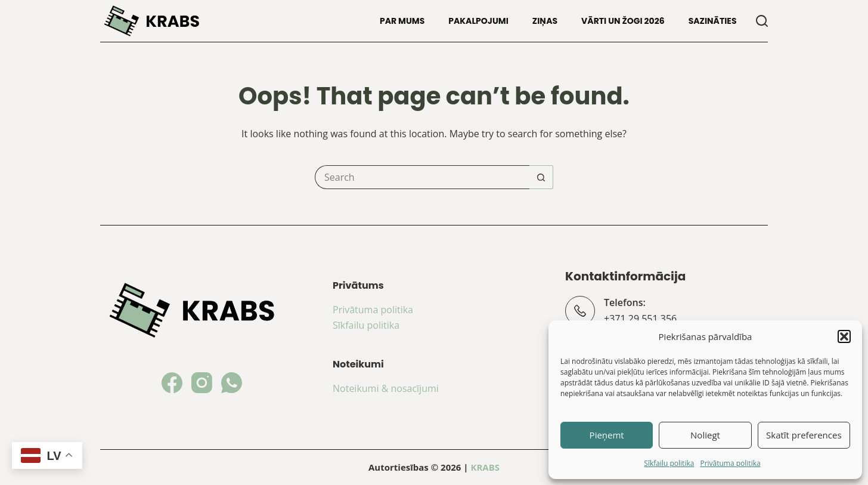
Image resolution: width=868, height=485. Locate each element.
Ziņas (545, 21)
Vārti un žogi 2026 (623, 21)
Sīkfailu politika (669, 463)
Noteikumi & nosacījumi (386, 388)
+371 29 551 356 (640, 319)
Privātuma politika (730, 463)
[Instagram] (202, 383)
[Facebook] (172, 383)
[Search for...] (422, 177)
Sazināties (713, 21)
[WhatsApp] (232, 383)
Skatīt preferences (804, 435)
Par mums (402, 21)
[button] (844, 336)
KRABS (485, 467)
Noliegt (705, 435)
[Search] (762, 21)
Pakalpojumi (478, 21)
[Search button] (541, 177)
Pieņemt (607, 435)
